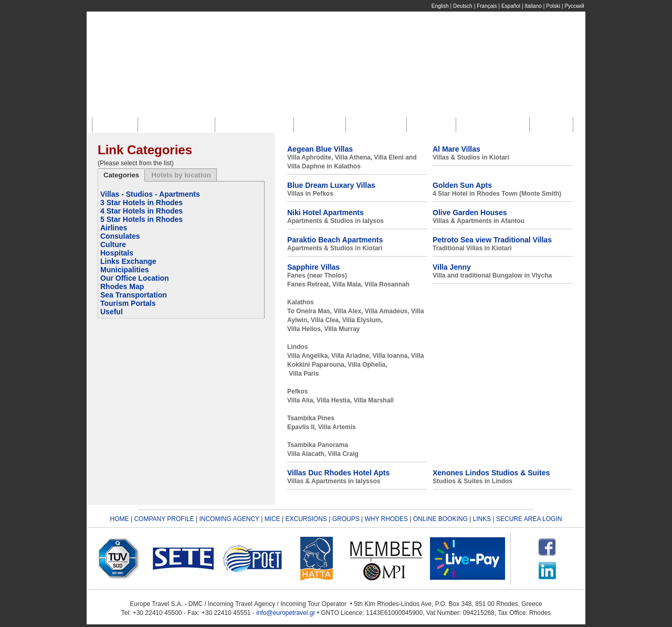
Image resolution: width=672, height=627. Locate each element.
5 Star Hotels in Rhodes (141, 219)
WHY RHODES (386, 519)
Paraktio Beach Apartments (335, 240)
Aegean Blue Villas (320, 149)
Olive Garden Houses (470, 212)
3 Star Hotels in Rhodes (141, 203)
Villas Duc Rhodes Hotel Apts (338, 473)
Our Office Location (135, 278)
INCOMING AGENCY (229, 519)
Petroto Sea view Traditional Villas (492, 240)
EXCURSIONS (306, 519)
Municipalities (125, 270)
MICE (272, 519)
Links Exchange (128, 261)
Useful (112, 312)
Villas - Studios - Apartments (150, 194)
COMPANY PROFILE (164, 519)
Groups (434, 125)
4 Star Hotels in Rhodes (141, 211)
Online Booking (495, 125)
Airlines (114, 228)
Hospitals (117, 253)
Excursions (379, 125)
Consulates (120, 236)
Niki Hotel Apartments (325, 212)
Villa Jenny (452, 267)
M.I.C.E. (322, 125)
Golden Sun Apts (462, 185)
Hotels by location (181, 175)
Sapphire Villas (313, 267)
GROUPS (346, 519)
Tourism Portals (128, 303)
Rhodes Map (122, 286)
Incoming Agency (257, 125)
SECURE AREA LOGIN (529, 519)
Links (553, 125)
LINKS (482, 519)
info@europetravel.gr (286, 613)
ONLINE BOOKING (440, 519)
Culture (113, 245)
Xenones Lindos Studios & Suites (491, 473)
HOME (120, 519)
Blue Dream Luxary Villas (331, 185)
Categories (121, 175)
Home (118, 125)
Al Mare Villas (456, 149)
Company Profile (179, 125)
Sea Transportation (134, 295)
